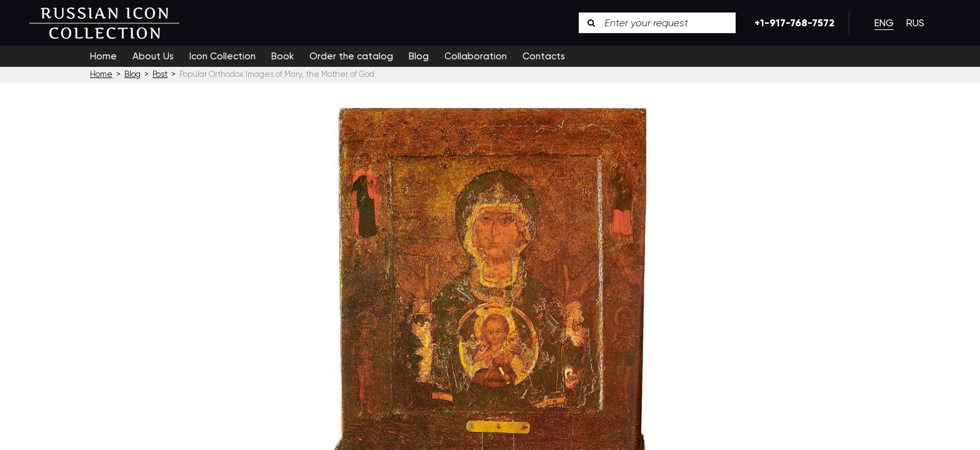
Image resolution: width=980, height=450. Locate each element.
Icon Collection (222, 56)
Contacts (544, 56)
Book (282, 56)
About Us (153, 56)
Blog (419, 56)
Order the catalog (351, 56)
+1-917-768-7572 (792, 23)
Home (103, 56)
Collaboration (476, 56)
